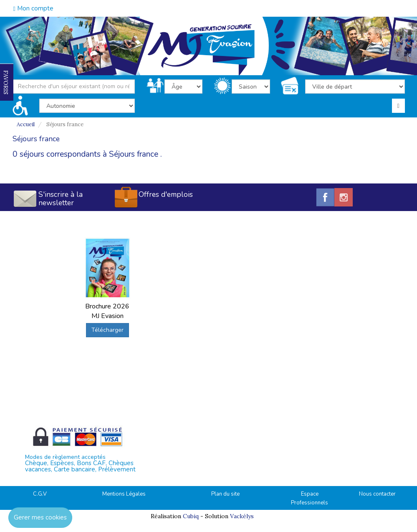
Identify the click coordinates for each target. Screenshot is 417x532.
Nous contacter (377, 494)
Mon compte (33, 8)
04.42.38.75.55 (374, 8)
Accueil (26, 124)
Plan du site (225, 494)
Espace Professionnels (310, 498)
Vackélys (242, 516)
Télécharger (107, 330)
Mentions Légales (124, 494)
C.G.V (40, 494)
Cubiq (191, 516)
